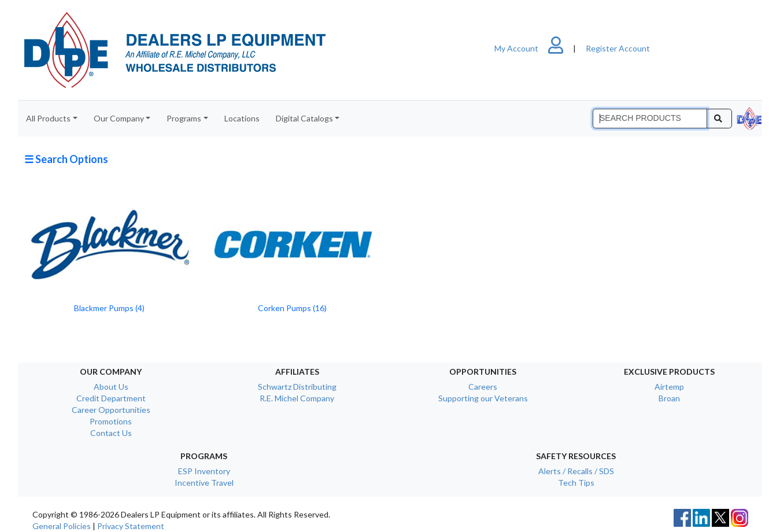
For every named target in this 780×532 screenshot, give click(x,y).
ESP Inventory (204, 471)
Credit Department (111, 398)
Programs (184, 118)
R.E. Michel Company (297, 398)
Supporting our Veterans (483, 398)
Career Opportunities (111, 410)
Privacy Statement (131, 526)
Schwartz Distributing (297, 387)
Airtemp (669, 387)
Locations (242, 118)
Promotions (111, 421)
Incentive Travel (204, 483)
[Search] (650, 119)
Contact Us (111, 433)
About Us (111, 387)
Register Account (618, 48)
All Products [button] (48, 118)
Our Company (119, 118)
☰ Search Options (66, 159)
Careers (483, 387)
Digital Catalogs (304, 118)
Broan (669, 398)
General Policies (62, 526)
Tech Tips (576, 483)
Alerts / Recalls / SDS (576, 471)
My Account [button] (534, 48)
